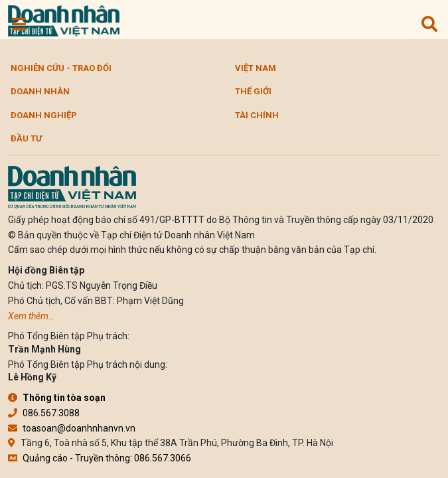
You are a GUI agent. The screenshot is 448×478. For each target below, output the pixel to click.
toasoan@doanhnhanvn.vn (72, 428)
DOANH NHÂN (40, 91)
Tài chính (257, 115)
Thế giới (253, 91)
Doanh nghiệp (44, 115)
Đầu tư (26, 138)
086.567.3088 (44, 413)
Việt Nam (256, 68)
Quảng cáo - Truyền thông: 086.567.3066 (100, 458)
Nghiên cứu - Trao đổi (61, 68)
